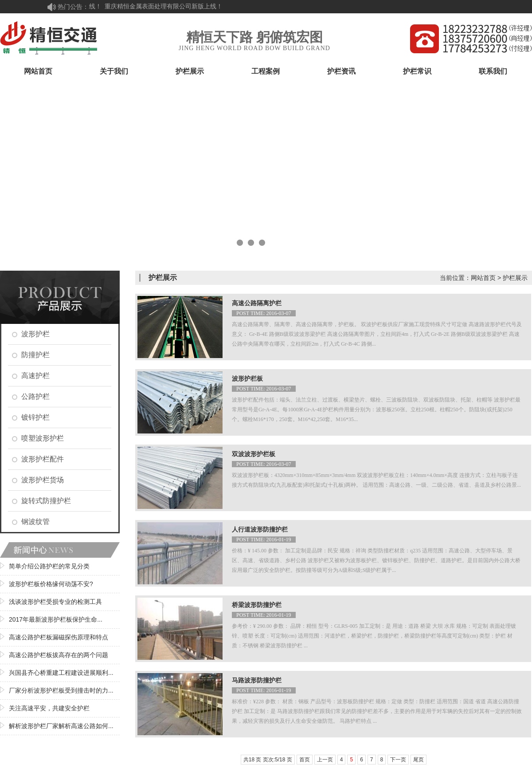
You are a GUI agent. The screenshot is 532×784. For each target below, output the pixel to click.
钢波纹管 (35, 522)
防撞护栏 (35, 355)
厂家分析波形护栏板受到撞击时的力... (61, 690)
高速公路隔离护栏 (257, 303)
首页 (305, 760)
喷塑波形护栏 (43, 438)
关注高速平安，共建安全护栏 (49, 708)
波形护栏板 (247, 379)
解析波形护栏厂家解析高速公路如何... (61, 726)
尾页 (419, 760)
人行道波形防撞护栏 (260, 530)
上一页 (325, 760)
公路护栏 (35, 396)
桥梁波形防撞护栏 (257, 605)
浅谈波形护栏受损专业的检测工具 (55, 602)
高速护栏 (35, 376)
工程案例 (266, 71)
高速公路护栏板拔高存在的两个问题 (59, 655)
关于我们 (114, 71)
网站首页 (38, 71)
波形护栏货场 (43, 480)
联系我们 (493, 71)
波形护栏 (35, 334)
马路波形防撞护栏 (257, 680)
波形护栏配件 (43, 459)
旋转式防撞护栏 (46, 501)
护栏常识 (417, 71)
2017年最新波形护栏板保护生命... (56, 619)
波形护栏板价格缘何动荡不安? (51, 584)
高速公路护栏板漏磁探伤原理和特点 (59, 637)
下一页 (398, 760)
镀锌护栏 (35, 417)
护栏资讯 (341, 71)
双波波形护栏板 (254, 454)
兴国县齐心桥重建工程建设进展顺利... (61, 673)
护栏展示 (190, 71)
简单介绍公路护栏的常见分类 (49, 566)
